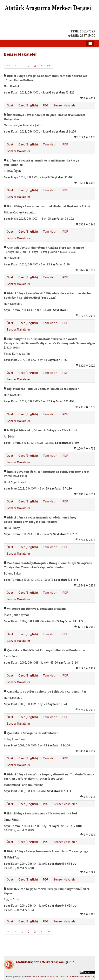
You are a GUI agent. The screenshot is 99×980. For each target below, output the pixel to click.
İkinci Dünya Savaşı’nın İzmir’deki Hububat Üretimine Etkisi (47, 206)
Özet (10, 105)
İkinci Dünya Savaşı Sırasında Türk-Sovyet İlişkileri (40, 813)
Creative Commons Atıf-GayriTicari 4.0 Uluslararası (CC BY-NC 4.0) (63, 976)
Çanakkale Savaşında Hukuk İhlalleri (31, 733)
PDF (46, 105)
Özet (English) (28, 105)
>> (49, 66)
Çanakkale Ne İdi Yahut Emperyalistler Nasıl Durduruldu (44, 650)
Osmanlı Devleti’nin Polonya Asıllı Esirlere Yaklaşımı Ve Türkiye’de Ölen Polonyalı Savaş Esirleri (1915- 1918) (44, 250)
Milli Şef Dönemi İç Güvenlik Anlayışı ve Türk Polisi (40, 430)
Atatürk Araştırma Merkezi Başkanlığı (42, 962)
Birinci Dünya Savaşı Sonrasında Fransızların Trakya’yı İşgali (47, 851)
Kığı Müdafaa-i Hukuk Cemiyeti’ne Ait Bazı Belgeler (41, 389)
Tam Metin (50, 144)
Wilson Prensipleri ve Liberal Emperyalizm (35, 609)
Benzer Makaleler (65, 105)
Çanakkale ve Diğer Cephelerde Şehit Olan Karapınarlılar (45, 691)
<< (8, 66)
